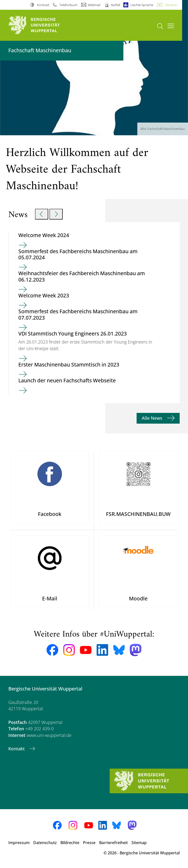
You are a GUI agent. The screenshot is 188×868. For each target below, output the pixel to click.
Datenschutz (45, 843)
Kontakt (17, 749)
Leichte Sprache (142, 5)
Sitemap (139, 843)
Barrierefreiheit (113, 843)
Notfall (116, 5)
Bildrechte (70, 843)
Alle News (153, 418)
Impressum (19, 843)
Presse (89, 843)
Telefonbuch (69, 5)
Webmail (94, 5)
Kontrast (43, 5)
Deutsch (171, 5)
